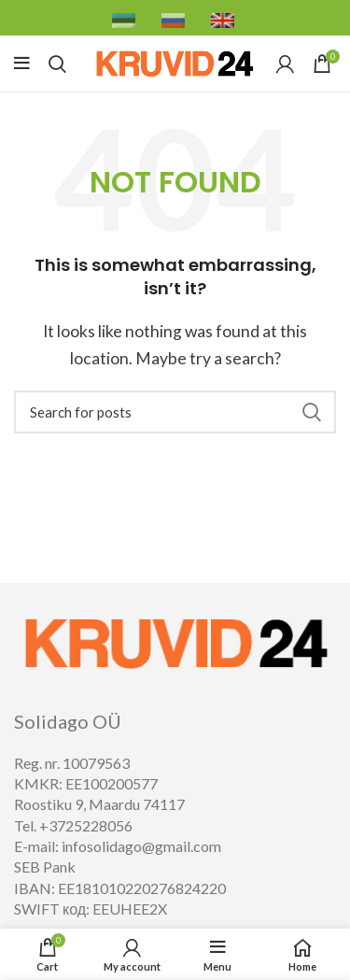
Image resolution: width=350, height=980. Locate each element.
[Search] (175, 412)
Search (311, 412)
